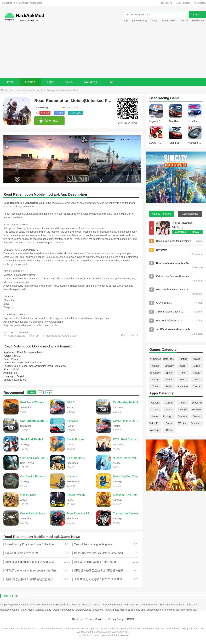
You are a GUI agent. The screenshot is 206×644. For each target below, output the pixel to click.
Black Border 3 (76, 458)
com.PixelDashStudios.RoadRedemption (44, 366)
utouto (155, 21)
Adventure (183, 386)
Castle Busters (76, 439)
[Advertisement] (103, 52)
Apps (50, 82)
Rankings (90, 82)
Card (183, 366)
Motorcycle (75, 113)
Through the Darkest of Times (127, 513)
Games (30, 82)
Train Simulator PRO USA (81, 513)
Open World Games (63, 610)
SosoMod (98, 610)
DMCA (131, 619)
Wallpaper (155, 430)
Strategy (169, 366)
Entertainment (197, 423)
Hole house (198, 21)
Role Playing (169, 359)
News (69, 82)
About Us (77, 619)
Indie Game (192, 605)
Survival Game (43, 610)
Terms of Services (95, 619)
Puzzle (197, 373)
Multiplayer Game (9, 610)
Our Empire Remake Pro (34, 476)
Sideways (72, 421)
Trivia (155, 386)
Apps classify (200, 3)
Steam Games (83, 610)
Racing (36, 90)
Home (10, 82)
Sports (169, 373)
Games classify (183, 3)
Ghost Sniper (28, 495)
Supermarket (168, 21)
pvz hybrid (72, 605)
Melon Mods (27, 610)
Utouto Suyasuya (182, 223)
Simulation (155, 373)
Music (197, 366)
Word (169, 380)
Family (169, 386)
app (126, 21)
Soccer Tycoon (76, 495)
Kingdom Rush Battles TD (127, 495)
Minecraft (184, 21)
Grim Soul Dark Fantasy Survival (34, 458)
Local (155, 410)
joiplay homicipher (112, 605)
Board (183, 380)
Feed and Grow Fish (90, 605)
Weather (183, 423)
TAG (111, 82)
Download (48, 121)
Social (169, 423)
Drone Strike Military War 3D (34, 513)
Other (169, 430)
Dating (169, 403)
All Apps (155, 403)
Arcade (197, 359)
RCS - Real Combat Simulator (127, 439)
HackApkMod (166, 3)
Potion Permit (131, 605)
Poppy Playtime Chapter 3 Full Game (20, 605)
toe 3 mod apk (189, 610)
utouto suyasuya (140, 21)
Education (183, 416)
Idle (183, 373)
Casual (45, 113)
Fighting (183, 359)
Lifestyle (183, 410)
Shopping (196, 403)
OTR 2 (71, 402)
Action (155, 366)
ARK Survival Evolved (53, 605)
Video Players (155, 423)
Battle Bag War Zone (126, 476)
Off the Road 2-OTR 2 (126, 421)
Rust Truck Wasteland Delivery (34, 402)
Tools (183, 403)
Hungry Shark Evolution (127, 458)
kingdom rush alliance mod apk (163, 610)
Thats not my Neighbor (172, 605)
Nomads (72, 476)
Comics (197, 416)
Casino (197, 380)
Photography (169, 416)
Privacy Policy (116, 619)
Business (197, 410)
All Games (155, 359)
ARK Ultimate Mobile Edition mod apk (125, 610)
